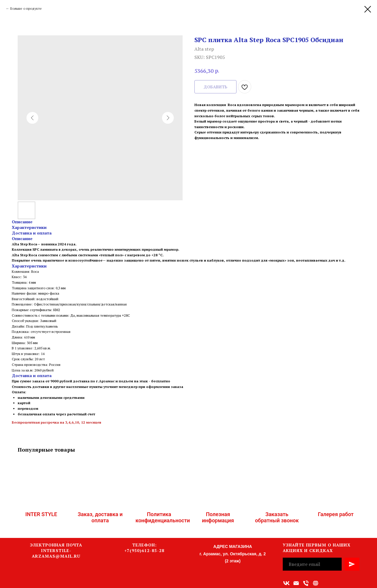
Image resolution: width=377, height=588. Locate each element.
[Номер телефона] (306, 583)
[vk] (286, 583)
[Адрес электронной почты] (296, 583)
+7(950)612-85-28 (144, 550)
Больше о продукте (26, 8)
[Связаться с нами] (316, 583)
